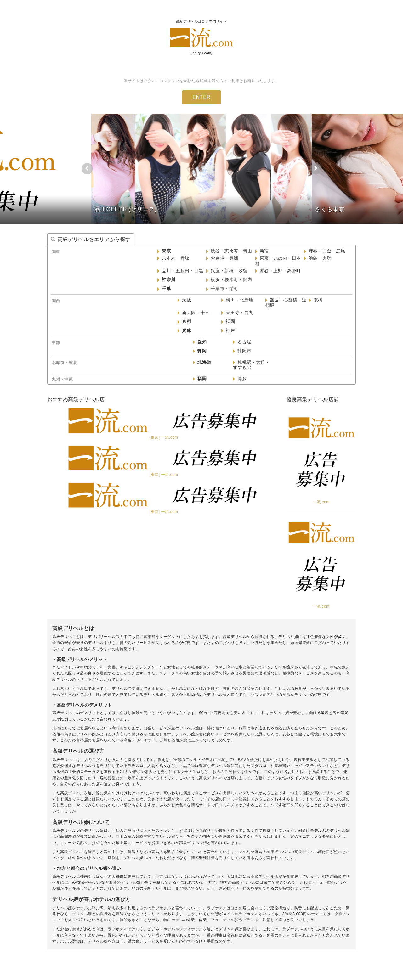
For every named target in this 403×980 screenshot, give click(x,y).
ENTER (201, 97)
